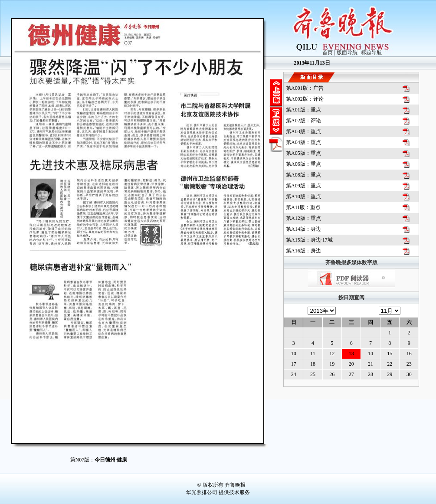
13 (351, 353)
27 (351, 374)
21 (370, 364)
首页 (328, 52)
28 (370, 374)
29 (390, 374)
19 (332, 364)
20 (351, 364)
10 (294, 353)
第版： (305, 88)
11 (313, 353)
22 (390, 364)
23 (409, 364)
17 (294, 364)
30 (409, 374)
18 (313, 364)
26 (332, 374)
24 (294, 374)
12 (332, 353)
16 (409, 353)
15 (390, 353)
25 (313, 374)
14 (370, 353)
